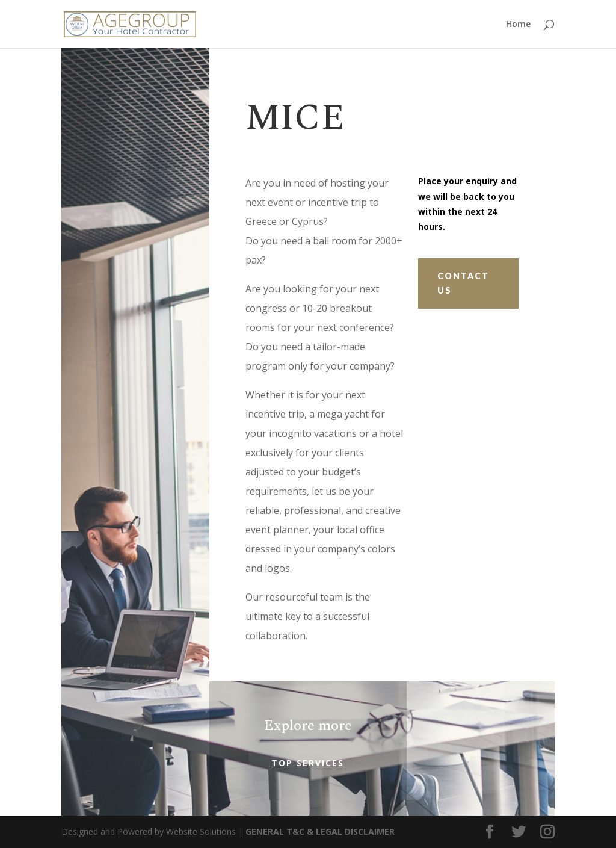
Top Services (308, 763)
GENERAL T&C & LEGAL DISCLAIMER (320, 831)
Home (518, 25)
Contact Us (463, 283)
